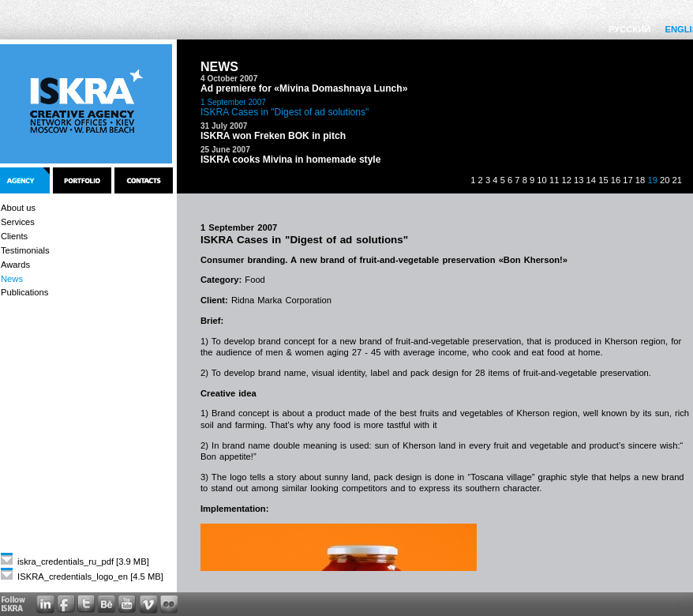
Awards (15, 265)
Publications (24, 292)
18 (640, 180)
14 (591, 180)
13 (579, 180)
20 (665, 180)
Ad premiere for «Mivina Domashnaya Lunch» (304, 88)
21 (677, 180)
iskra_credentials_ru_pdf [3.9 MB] (75, 562)
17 (627, 180)
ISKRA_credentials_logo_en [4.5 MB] (82, 577)
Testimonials (25, 250)
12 (566, 180)
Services (18, 222)
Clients (14, 236)
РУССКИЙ (629, 29)
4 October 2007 (229, 79)
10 (541, 180)
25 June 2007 (225, 150)
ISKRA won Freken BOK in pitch (273, 136)
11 (554, 180)
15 (603, 180)
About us (18, 208)
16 (616, 180)
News (12, 279)
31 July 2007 (224, 126)
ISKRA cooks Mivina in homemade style (290, 160)
